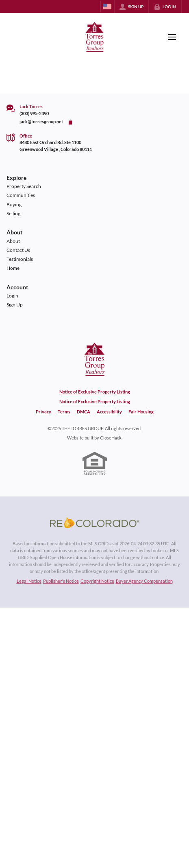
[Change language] (107, 7)
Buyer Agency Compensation (144, 581)
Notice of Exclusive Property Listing (95, 392)
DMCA (84, 412)
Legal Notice (29, 581)
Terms (64, 412)
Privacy (43, 412)
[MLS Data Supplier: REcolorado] (95, 523)
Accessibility (109, 412)
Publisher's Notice (61, 581)
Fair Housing (141, 412)
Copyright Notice (97, 581)
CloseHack (111, 438)
